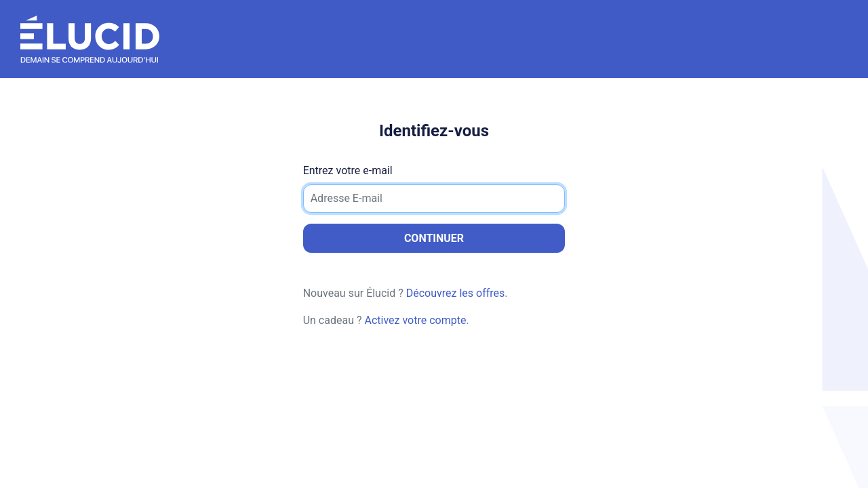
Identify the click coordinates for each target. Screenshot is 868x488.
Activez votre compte (415, 320)
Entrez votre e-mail (348, 170)
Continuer (434, 238)
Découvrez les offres (456, 293)
